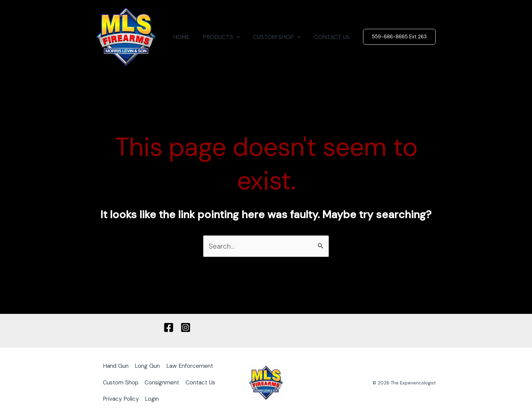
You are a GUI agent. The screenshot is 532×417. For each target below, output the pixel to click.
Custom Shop (121, 382)
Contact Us (204, 382)
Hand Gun (116, 366)
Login (154, 398)
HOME (187, 37)
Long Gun (149, 366)
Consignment (165, 382)
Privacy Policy (122, 398)
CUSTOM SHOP (280, 37)
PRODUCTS (226, 37)
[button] (241, 37)
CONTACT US (333, 37)
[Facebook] (169, 327)
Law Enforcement (193, 366)
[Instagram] (186, 327)
